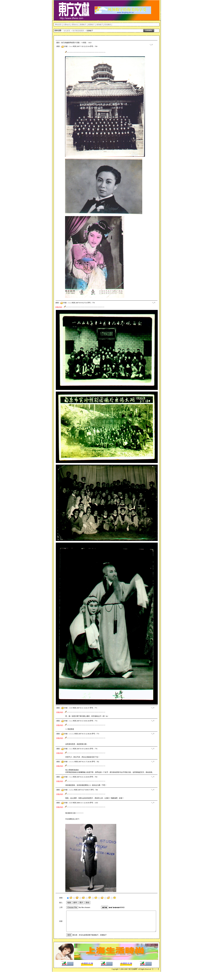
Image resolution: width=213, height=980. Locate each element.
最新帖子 (91, 24)
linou (71, 46)
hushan (71, 790)
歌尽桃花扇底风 (78, 31)
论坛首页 (67, 31)
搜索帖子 (83, 24)
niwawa (72, 734)
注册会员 (67, 24)
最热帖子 (100, 24)
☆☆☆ (156, 977)
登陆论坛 (75, 24)
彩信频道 (108, 24)
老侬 (71, 708)
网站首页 (58, 24)
